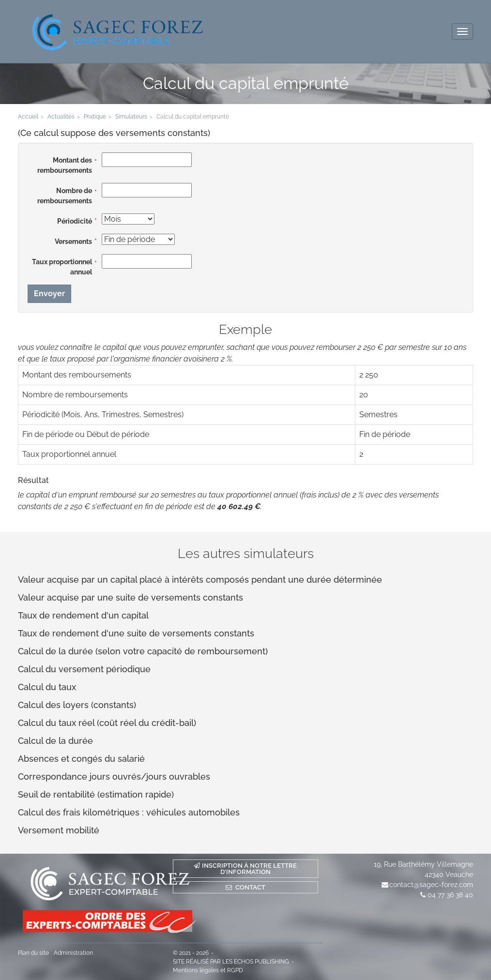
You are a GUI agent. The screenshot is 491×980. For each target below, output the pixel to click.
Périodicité (75, 221)
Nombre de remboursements (65, 196)
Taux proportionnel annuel (62, 267)
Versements (73, 241)
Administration (73, 953)
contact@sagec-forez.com (431, 885)
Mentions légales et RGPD (208, 970)
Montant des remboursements (65, 165)
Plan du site (33, 953)
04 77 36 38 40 (450, 895)
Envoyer (49, 294)
